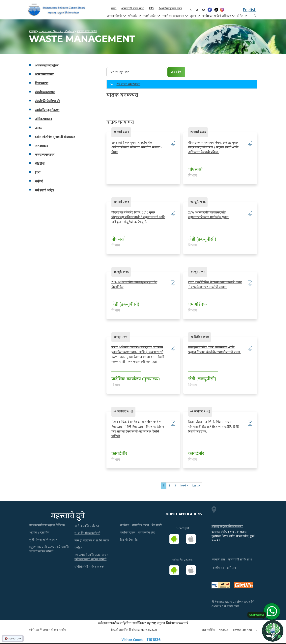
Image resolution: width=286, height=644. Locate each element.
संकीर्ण (39, 181)
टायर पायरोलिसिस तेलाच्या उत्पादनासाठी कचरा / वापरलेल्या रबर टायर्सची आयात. (215, 285)
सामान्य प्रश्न (219, 559)
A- (191, 10)
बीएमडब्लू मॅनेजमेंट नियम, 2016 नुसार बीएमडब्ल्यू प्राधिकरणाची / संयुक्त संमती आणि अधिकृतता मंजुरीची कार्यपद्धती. (138, 217)
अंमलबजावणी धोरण (47, 66)
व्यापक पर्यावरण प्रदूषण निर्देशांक (47, 525)
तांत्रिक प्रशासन (43, 119)
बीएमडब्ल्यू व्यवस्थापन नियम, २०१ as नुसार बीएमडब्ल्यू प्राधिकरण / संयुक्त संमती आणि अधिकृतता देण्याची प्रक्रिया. (214, 147)
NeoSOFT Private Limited (235, 630)
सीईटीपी (40, 164)
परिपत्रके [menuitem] (134, 16)
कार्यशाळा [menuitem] (207, 16)
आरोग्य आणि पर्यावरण (87, 526)
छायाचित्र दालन (140, 525)
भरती (114, 8)
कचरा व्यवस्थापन (45, 155)
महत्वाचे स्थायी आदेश (87, 31)
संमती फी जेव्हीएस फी (48, 101)
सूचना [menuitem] (195, 16)
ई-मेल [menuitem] (242, 16)
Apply (176, 72)
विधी (38, 173)
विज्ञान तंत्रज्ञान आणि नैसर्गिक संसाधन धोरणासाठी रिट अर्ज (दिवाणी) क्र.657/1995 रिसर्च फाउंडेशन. (214, 427)
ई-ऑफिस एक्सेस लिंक (170, 8)
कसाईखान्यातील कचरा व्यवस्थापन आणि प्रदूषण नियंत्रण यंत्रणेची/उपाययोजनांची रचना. (214, 350)
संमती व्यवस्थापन (45, 92)
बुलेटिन (78, 548)
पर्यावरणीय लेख (147, 533)
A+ (204, 10)
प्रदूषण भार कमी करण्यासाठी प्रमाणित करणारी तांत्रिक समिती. (50, 549)
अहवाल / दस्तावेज (39, 533)
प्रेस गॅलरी (157, 525)
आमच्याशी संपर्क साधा (133, 8)
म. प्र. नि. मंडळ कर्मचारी (87, 533)
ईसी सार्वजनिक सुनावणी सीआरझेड (55, 137)
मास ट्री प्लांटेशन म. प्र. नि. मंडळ (92, 540)
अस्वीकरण (218, 568)
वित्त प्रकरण (42, 83)
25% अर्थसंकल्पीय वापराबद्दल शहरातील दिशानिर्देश (134, 285)
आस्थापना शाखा (44, 74)
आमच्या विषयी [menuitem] (116, 16)
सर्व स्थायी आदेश (45, 190)
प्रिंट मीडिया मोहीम (130, 540)
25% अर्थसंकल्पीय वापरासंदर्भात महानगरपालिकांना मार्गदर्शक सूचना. (209, 215)
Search (255, 16)
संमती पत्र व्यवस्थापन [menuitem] (175, 16)
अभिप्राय (231, 568)
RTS (151, 8)
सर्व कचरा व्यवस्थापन (125, 85)
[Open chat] (273, 631)
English (250, 10)
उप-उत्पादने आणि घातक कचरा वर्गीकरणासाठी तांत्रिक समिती (91, 557)
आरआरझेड (42, 146)
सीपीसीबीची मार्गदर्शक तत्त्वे (89, 567)
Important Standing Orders (56, 31)
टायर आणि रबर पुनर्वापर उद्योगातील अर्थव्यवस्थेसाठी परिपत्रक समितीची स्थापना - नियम (137, 147)
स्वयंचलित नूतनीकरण (47, 110)
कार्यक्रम (125, 525)
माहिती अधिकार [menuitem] (224, 16)
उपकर (39, 128)
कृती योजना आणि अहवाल (43, 540)
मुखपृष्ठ (32, 31)
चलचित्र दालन (128, 533)
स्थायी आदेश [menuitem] (151, 16)
